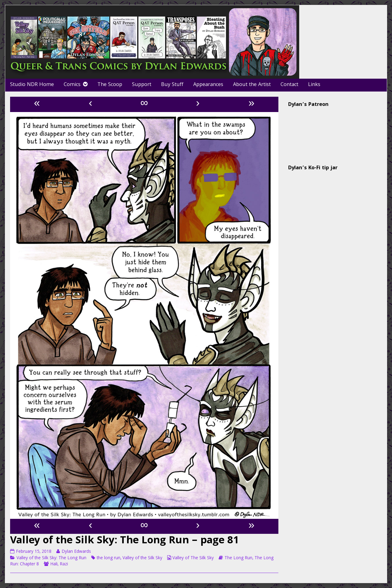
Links (314, 85)
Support (142, 85)
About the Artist (252, 85)
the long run (109, 558)
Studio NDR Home (32, 85)
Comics (72, 85)
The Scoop (110, 85)
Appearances (208, 85)
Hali (54, 564)
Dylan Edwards (76, 552)
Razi (64, 564)
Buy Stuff (172, 85)
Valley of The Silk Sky (193, 558)
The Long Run (238, 558)
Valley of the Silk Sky (142, 558)
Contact (289, 85)
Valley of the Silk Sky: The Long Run (51, 558)
